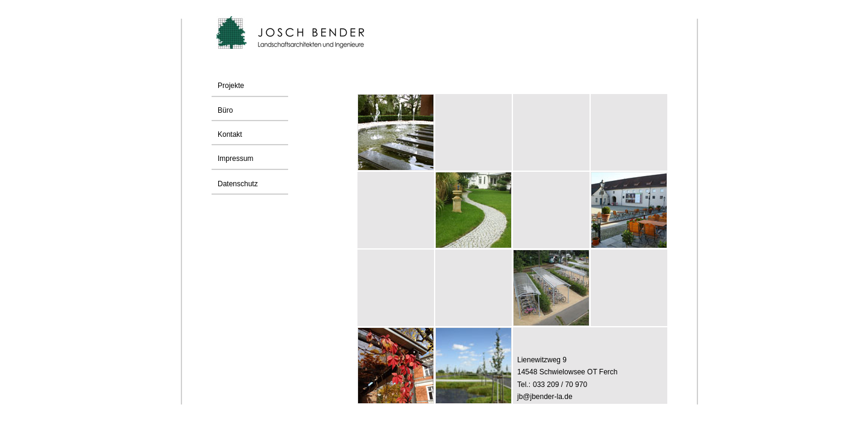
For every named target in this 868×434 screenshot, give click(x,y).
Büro (222, 110)
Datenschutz (238, 184)
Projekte (231, 86)
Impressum (232, 159)
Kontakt (227, 134)
